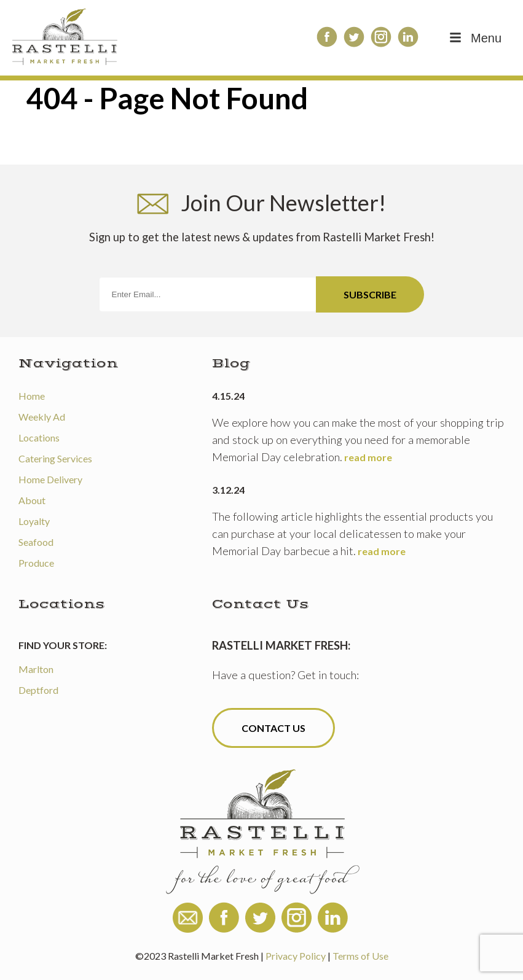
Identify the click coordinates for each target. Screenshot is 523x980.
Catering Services (55, 458)
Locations (39, 437)
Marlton (36, 669)
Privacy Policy (296, 956)
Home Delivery (50, 479)
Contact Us (273, 728)
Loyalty (34, 521)
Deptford (38, 690)
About (32, 500)
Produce (36, 563)
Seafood (36, 542)
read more (368, 457)
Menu (474, 38)
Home (32, 396)
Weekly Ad (42, 417)
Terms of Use (360, 956)
